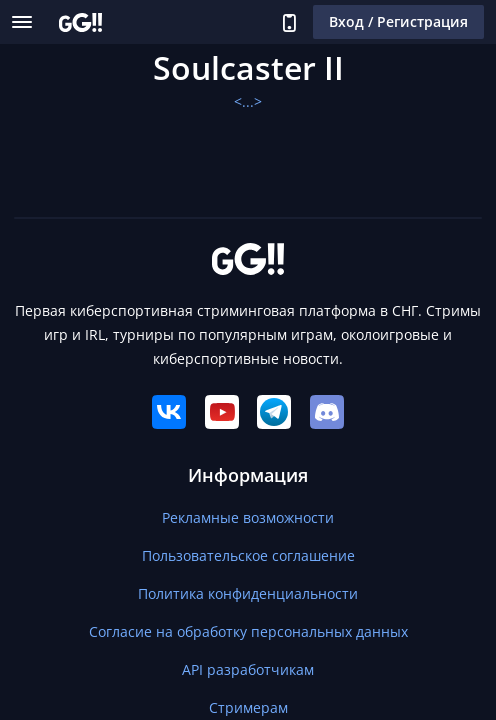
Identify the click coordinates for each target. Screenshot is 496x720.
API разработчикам (248, 669)
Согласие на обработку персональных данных (248, 631)
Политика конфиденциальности (248, 593)
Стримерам (248, 707)
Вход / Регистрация (398, 21)
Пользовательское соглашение (248, 555)
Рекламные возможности (248, 517)
